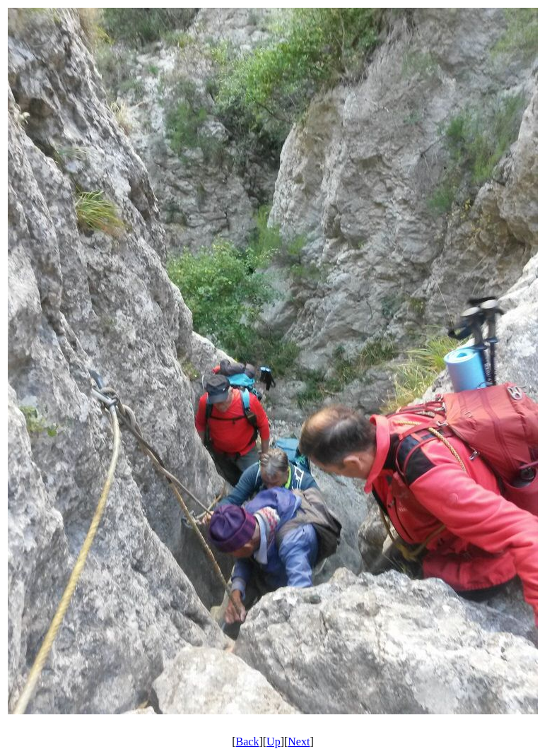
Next (299, 742)
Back (248, 742)
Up (274, 742)
